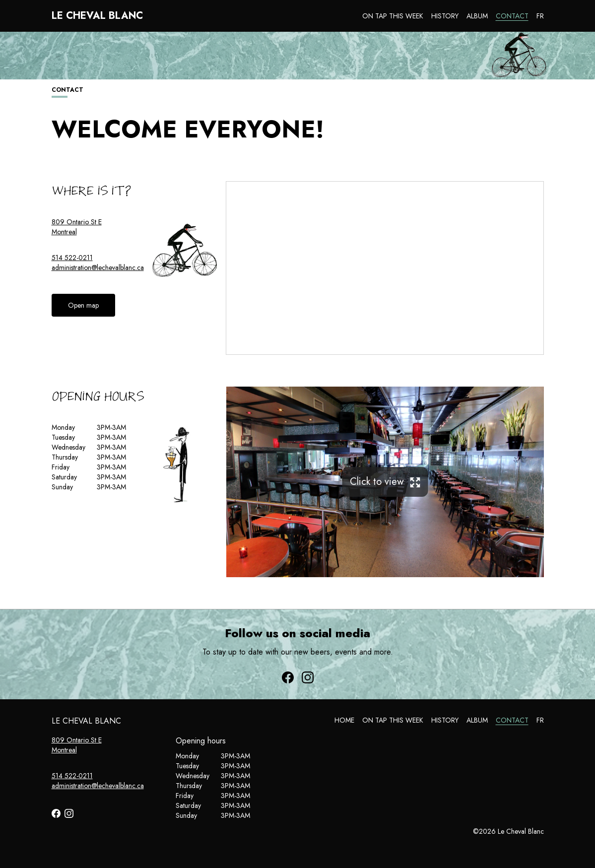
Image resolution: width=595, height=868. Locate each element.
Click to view (385, 482)
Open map (83, 305)
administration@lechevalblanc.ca (98, 267)
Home (344, 720)
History (445, 16)
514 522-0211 (72, 258)
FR (540, 16)
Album (477, 16)
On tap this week (393, 16)
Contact (512, 16)
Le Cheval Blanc (97, 16)
